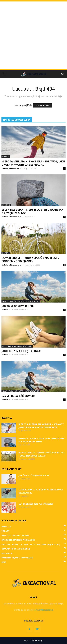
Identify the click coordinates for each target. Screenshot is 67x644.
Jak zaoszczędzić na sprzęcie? (36, 504)
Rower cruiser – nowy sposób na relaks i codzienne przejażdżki (31, 260)
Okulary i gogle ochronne (16, 549)
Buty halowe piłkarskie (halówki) (17, 346)
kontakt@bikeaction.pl (43, 610)
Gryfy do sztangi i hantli (15, 535)
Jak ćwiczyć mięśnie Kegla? (34, 475)
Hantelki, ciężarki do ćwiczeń (17, 558)
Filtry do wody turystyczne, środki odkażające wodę (31, 544)
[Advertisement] (33, 35)
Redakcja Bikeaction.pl (12, 168)
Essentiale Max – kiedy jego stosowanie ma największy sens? (32, 211)
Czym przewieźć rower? (18, 396)
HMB (4, 562)
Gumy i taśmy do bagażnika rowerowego (21, 301)
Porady (6, 157)
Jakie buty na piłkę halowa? (21, 351)
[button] (63, 74)
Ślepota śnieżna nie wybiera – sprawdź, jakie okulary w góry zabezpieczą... (33, 163)
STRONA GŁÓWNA (43, 105)
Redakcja (6, 310)
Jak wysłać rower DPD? (18, 306)
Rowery (6, 253)
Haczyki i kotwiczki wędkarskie (18, 540)
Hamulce (6, 527)
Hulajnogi (7, 553)
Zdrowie (6, 205)
